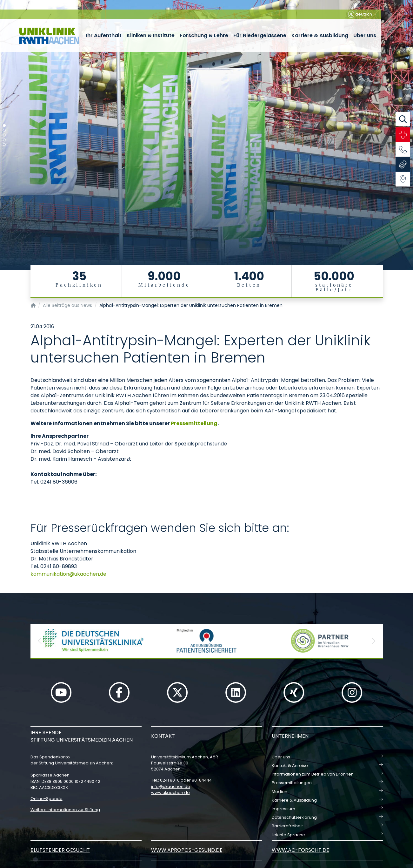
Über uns (365, 35)
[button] (40, 641)
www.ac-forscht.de (300, 850)
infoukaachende (171, 787)
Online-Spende (47, 799)
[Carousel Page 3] (4, 135)
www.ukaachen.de (170, 793)
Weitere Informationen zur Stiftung (65, 810)
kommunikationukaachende (68, 574)
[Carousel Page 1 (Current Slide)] (4, 126)
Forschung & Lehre (204, 35)
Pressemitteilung (194, 423)
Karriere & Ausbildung (320, 35)
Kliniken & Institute (151, 35)
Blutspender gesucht (60, 850)
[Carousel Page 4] (4, 140)
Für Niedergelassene (260, 35)
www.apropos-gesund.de (187, 850)
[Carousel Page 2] (4, 130)
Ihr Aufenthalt (104, 35)
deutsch (360, 14)
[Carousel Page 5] (4, 145)
